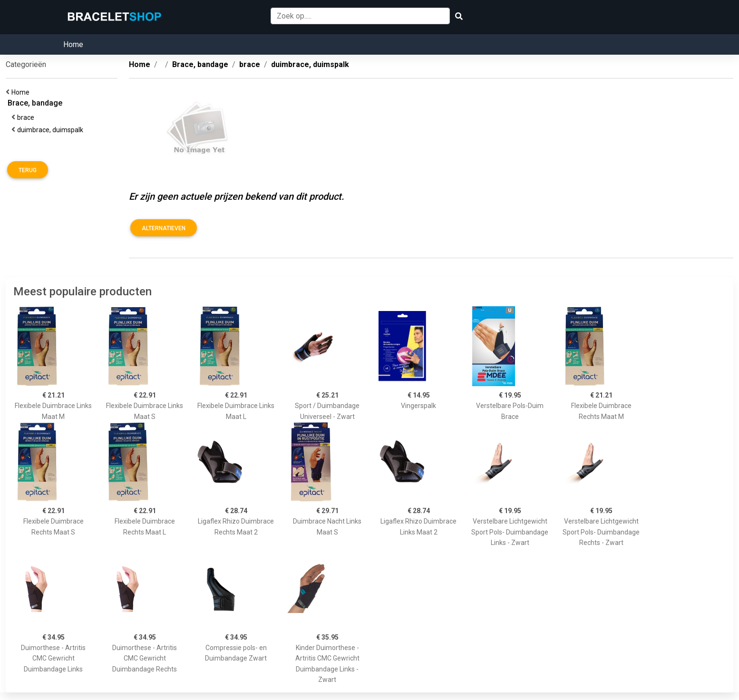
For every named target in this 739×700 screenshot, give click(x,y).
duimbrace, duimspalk (52, 130)
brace (27, 117)
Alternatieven (164, 228)
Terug (28, 170)
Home (73, 44)
